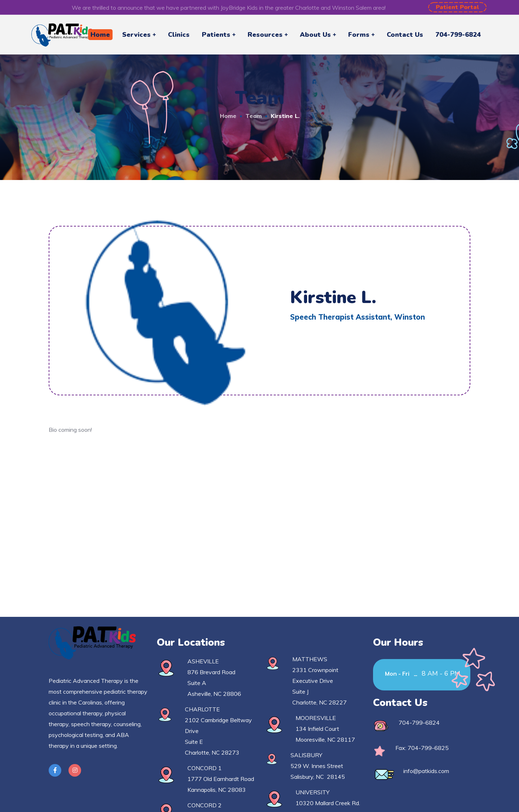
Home (228, 116)
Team (254, 116)
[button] (457, 7)
